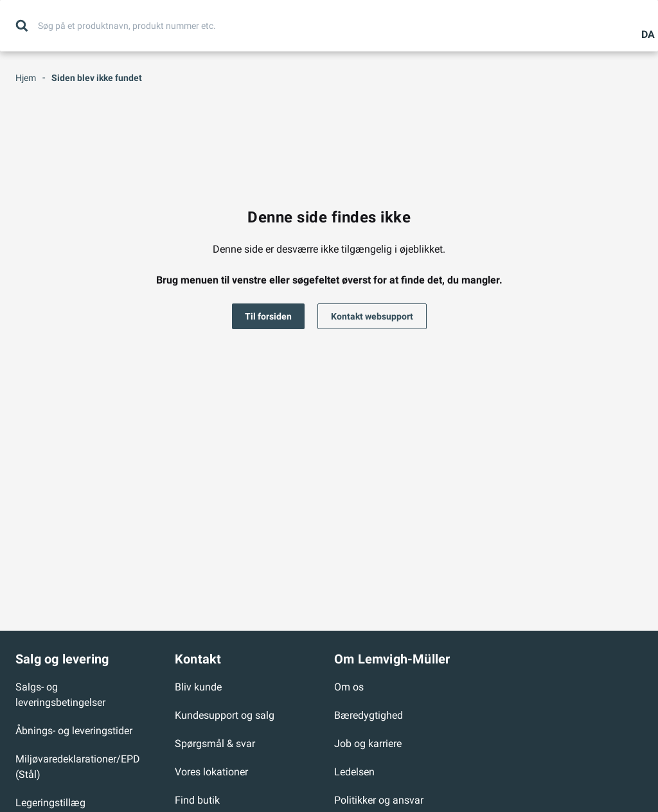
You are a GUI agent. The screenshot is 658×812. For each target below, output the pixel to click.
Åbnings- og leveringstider (74, 731)
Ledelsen (354, 772)
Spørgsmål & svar (215, 744)
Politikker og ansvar (379, 800)
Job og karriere (368, 744)
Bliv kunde (198, 687)
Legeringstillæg (50, 803)
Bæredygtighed (369, 715)
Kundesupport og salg (225, 715)
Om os (349, 687)
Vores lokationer (211, 772)
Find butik (197, 800)
